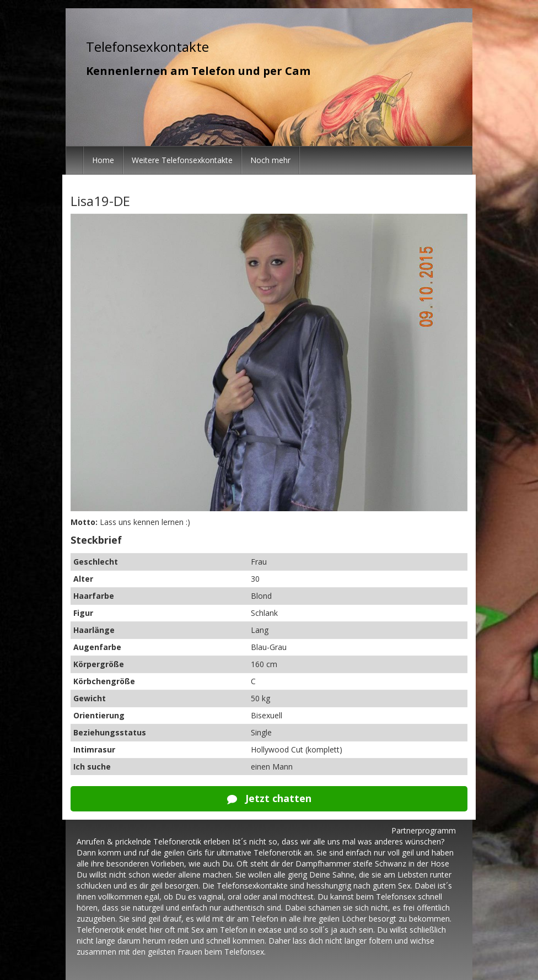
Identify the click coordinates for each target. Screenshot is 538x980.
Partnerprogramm (424, 830)
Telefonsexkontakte (147, 47)
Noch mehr (270, 160)
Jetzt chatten (269, 798)
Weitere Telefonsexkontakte (182, 160)
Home (103, 160)
